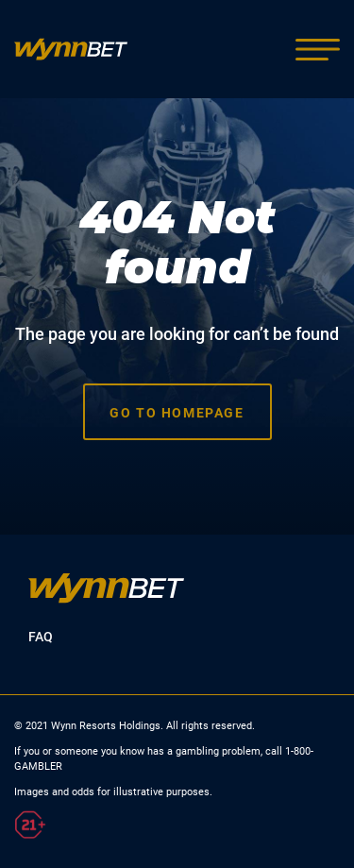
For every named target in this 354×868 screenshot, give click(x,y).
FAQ (41, 637)
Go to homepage (177, 413)
